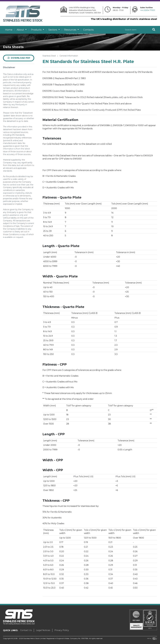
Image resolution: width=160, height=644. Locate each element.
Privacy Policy (62, 630)
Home (9, 30)
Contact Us (26, 630)
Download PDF (19, 58)
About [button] (21, 30)
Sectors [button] (53, 30)
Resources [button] (71, 30)
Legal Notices (43, 630)
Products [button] (37, 30)
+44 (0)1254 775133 (148, 10)
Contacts (88, 30)
